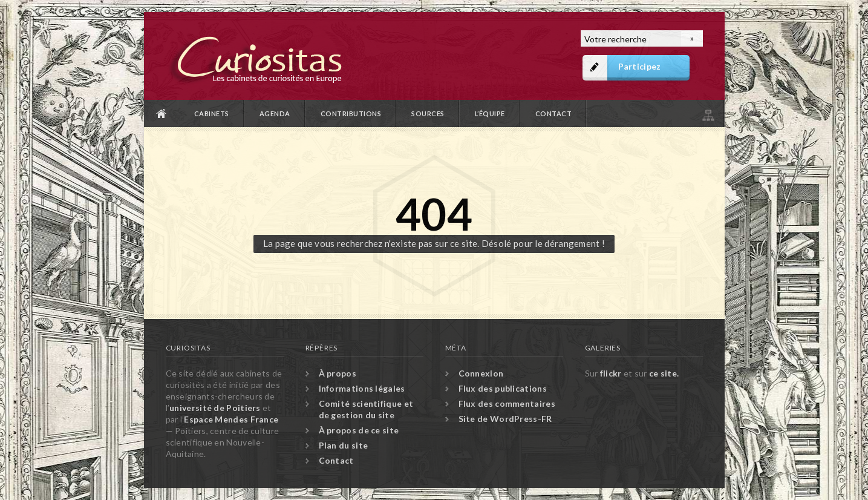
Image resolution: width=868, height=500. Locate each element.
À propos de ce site (359, 430)
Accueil (162, 113)
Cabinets (212, 113)
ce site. (664, 373)
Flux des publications (503, 388)
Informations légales (362, 388)
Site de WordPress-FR (505, 419)
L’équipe (490, 113)
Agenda (275, 113)
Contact (554, 113)
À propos (338, 373)
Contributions (351, 113)
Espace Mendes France (231, 419)
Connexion (481, 373)
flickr (611, 373)
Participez (640, 66)
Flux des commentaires (507, 403)
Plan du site (707, 113)
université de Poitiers (215, 408)
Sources (428, 113)
